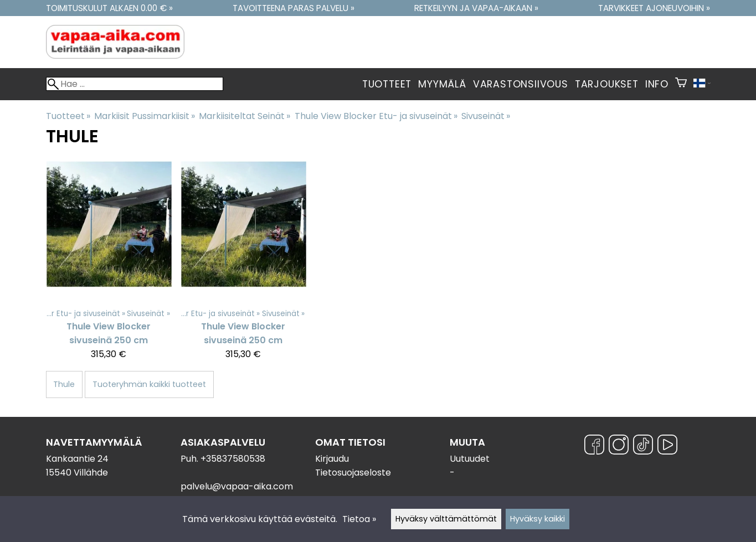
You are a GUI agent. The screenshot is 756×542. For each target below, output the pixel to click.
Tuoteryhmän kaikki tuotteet (149, 384)
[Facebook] (594, 446)
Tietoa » (359, 519)
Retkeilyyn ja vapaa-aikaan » (476, 8)
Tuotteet (387, 84)
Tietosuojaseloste (353, 473)
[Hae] (135, 84)
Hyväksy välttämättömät (446, 519)
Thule (64, 384)
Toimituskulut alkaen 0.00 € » (109, 8)
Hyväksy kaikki (538, 519)
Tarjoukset (607, 84)
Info (657, 84)
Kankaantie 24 (77, 459)
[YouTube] (667, 446)
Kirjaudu (332, 459)
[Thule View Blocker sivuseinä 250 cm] (109, 265)
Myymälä (442, 84)
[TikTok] (643, 446)
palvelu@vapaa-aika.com (237, 486)
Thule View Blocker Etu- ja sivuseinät (376, 116)
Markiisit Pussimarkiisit (145, 116)
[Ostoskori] (681, 84)
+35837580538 (233, 459)
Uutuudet (470, 459)
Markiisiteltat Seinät (245, 116)
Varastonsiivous (521, 84)
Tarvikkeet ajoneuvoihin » (654, 8)
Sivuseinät (486, 116)
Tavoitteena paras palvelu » (294, 8)
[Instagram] (619, 446)
